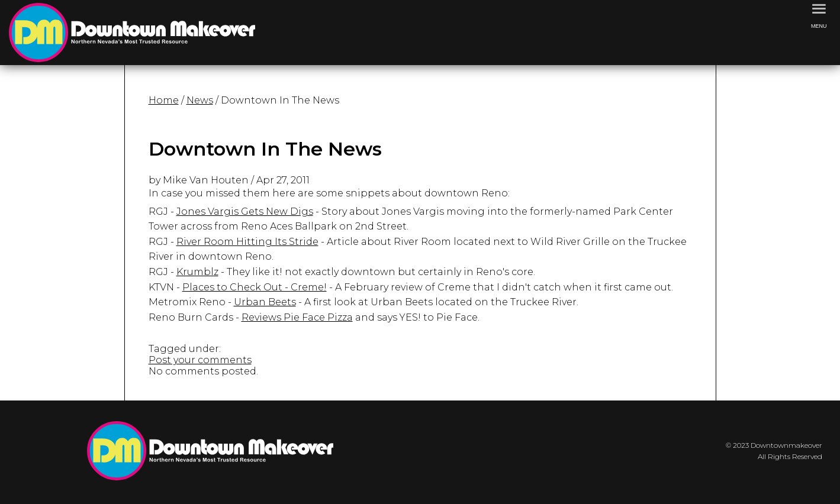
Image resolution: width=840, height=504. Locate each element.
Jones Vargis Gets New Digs (245, 211)
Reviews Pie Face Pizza (297, 317)
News (200, 100)
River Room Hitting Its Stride (247, 242)
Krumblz (197, 272)
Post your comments (200, 360)
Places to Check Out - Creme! (255, 287)
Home (164, 100)
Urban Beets (265, 302)
